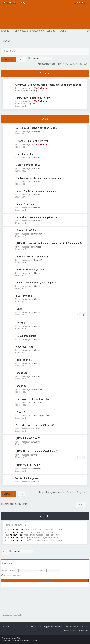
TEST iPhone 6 (24, 296)
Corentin (38, 158)
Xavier (37, 429)
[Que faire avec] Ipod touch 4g (32, 399)
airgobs (38, 247)
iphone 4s (21, 386)
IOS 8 (19, 309)
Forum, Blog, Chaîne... (36, 91)
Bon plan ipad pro (25, 154)
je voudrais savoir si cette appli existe (36, 217)
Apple (6, 41)
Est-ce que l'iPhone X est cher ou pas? (37, 128)
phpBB (17, 638)
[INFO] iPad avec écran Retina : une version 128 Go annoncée (49, 243)
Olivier (37, 131)
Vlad (36, 455)
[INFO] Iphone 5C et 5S (28, 438)
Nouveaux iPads (25, 347)
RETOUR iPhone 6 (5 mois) (31, 270)
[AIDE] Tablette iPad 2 (28, 465)
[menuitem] (22, 3)
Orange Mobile (32, 104)
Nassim (38, 469)
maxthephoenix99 (43, 416)
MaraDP (38, 260)
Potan (37, 208)
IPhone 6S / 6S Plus (27, 230)
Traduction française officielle (16, 641)
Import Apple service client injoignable (37, 191)
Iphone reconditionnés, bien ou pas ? (36, 283)
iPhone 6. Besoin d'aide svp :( (32, 256)
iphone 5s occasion (27, 204)
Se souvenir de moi (13, 576)
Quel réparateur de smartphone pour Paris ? (40, 178)
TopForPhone (41, 88)
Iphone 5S (21, 373)
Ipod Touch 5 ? (24, 360)
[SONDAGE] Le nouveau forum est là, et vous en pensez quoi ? (49, 85)
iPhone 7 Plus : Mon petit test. (32, 141)
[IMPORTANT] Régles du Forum (33, 98)
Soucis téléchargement (27, 478)
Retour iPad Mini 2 (26, 336)
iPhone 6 (21, 323)
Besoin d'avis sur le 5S (28, 165)
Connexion (7, 563)
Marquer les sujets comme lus (52, 64)
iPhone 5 (21, 412)
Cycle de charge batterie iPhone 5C (35, 425)
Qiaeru (35, 641)
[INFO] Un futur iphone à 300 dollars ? (36, 451)
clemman (39, 389)
